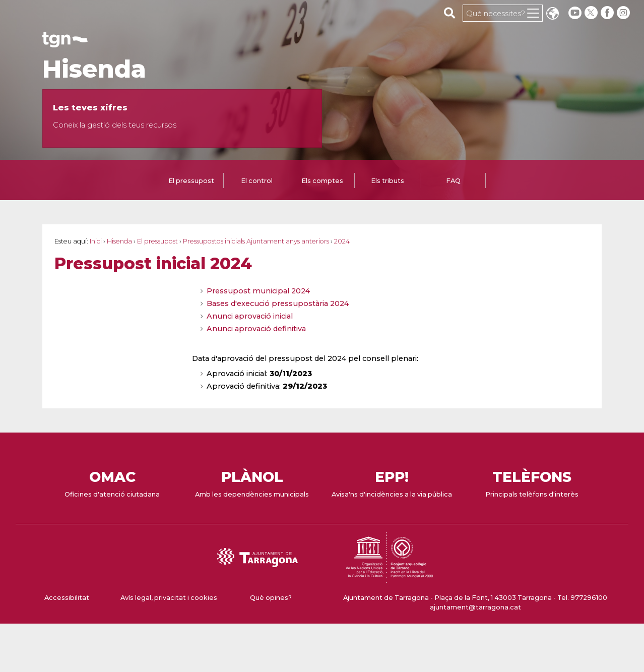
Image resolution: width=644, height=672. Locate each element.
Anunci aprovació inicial (250, 316)
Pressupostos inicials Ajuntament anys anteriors (256, 241)
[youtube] (575, 13)
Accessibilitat (67, 598)
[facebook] (608, 13)
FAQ (453, 181)
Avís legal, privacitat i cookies (169, 598)
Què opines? (271, 598)
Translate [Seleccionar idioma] (552, 14)
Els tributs (388, 181)
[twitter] (592, 13)
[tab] (191, 181)
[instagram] (624, 13)
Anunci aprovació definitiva (256, 329)
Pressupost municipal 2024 (258, 291)
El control (257, 181)
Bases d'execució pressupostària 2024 (278, 303)
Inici (96, 241)
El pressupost (191, 181)
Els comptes (322, 181)
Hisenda (94, 69)
